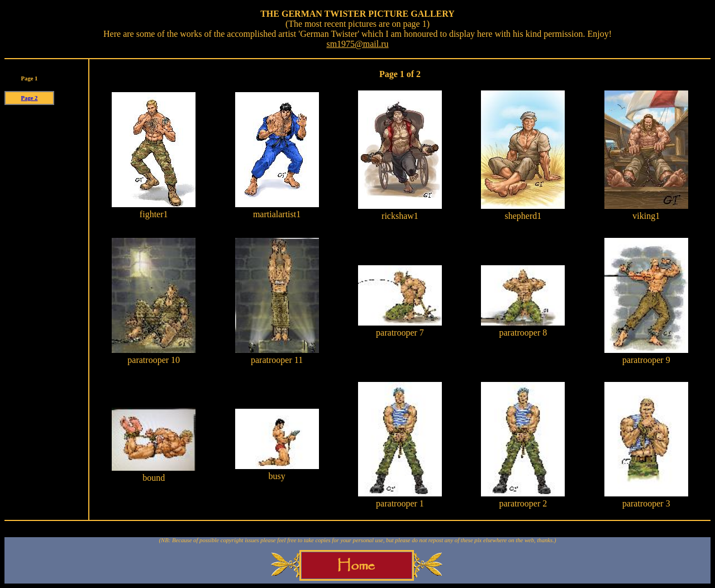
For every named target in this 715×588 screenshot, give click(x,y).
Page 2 (30, 98)
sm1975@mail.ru (357, 44)
